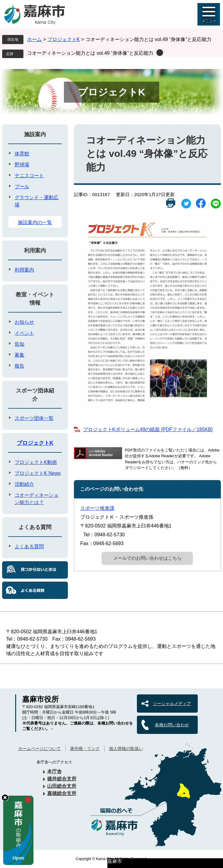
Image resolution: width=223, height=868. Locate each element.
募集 (19, 355)
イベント (24, 333)
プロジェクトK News (38, 473)
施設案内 (35, 134)
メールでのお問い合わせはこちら (147, 558)
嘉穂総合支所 (62, 793)
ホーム (34, 39)
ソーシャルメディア (172, 704)
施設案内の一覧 (35, 222)
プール (22, 187)
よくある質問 (35, 527)
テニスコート (29, 176)
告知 (19, 344)
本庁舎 (54, 771)
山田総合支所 (62, 786)
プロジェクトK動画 (36, 462)
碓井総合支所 (62, 779)
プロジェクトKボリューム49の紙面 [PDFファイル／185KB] (148, 429)
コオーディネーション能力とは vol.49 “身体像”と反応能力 (90, 53)
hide (5, 798)
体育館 (22, 154)
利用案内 (35, 251)
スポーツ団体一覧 (34, 418)
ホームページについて (40, 749)
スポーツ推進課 (97, 508)
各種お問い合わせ (172, 725)
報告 (19, 366)
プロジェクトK (64, 39)
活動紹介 (24, 484)
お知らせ (24, 322)
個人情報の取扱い (126, 749)
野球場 (22, 165)
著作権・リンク (85, 749)
